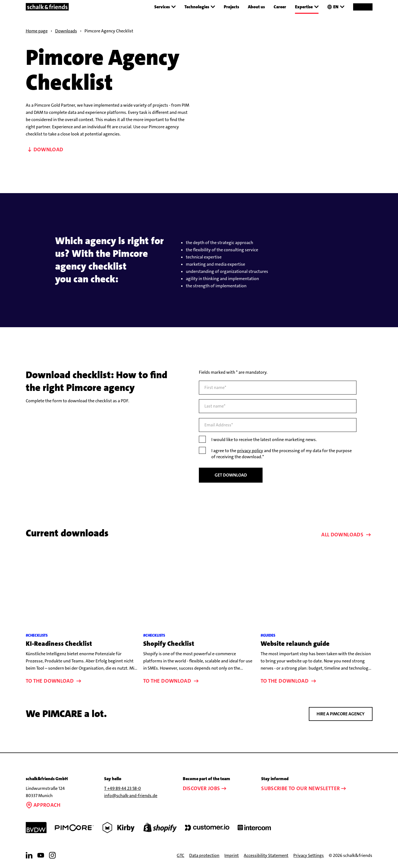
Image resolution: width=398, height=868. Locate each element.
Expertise (307, 7)
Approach (43, 805)
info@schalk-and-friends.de (131, 796)
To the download (54, 681)
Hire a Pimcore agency (341, 714)
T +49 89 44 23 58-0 (123, 788)
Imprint (232, 855)
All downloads (347, 535)
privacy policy (250, 451)
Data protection (204, 855)
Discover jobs (205, 788)
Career (280, 7)
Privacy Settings (309, 855)
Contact (363, 7)
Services (165, 7)
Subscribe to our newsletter (304, 788)
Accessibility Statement (266, 855)
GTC (180, 855)
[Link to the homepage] (47, 7)
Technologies (200, 7)
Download (46, 150)
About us (256, 7)
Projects (231, 7)
